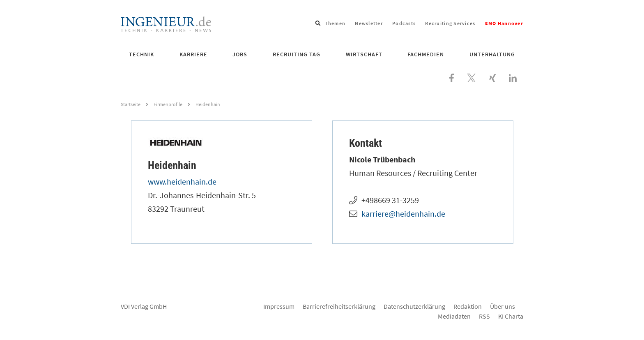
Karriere (193, 54)
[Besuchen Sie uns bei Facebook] (452, 77)
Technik (141, 54)
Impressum (279, 306)
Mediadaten (454, 316)
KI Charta (511, 316)
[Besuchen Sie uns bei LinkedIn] (513, 77)
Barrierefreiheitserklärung (339, 306)
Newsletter (369, 23)
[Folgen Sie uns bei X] (471, 77)
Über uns (503, 306)
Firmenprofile (168, 104)
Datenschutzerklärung (414, 306)
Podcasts (404, 23)
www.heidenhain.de (182, 182)
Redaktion (468, 306)
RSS (484, 316)
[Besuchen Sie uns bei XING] (492, 77)
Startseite (131, 104)
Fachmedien (426, 54)
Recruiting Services (450, 23)
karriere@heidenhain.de (403, 214)
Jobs (240, 54)
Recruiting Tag (297, 54)
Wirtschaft (364, 54)
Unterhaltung (492, 54)
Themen (335, 23)
